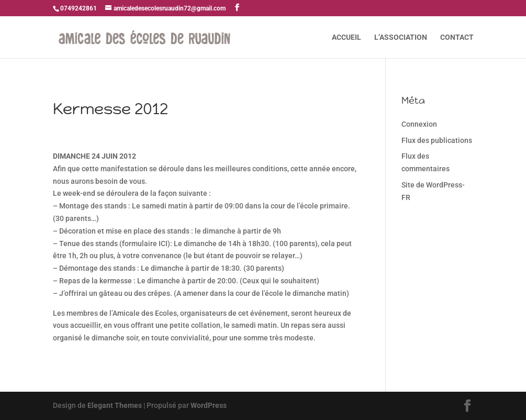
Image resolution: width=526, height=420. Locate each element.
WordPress (209, 405)
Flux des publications (437, 140)
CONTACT (457, 37)
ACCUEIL (346, 37)
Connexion (419, 124)
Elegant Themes (115, 405)
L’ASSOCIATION (401, 37)
